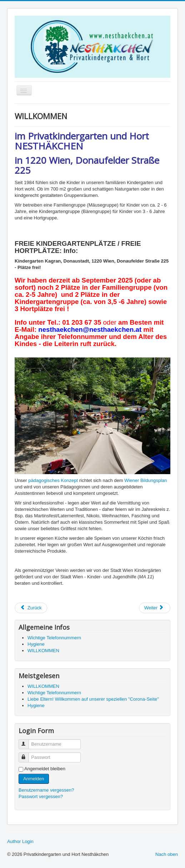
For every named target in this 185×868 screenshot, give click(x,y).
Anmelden (34, 779)
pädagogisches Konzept (53, 480)
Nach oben (167, 854)
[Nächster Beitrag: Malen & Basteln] (155, 608)
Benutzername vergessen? (46, 790)
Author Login (20, 841)
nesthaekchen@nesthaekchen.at (90, 329)
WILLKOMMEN (43, 651)
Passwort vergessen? (41, 796)
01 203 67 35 (82, 322)
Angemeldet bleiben (45, 769)
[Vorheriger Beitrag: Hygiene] (31, 608)
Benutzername (27, 741)
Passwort (27, 754)
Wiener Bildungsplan (146, 480)
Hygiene (36, 644)
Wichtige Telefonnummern (54, 638)
